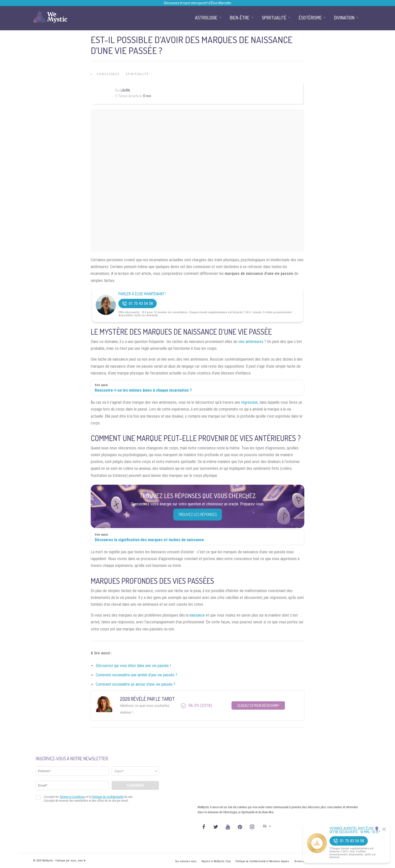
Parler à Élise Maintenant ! (142, 294)
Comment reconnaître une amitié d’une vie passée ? (136, 675)
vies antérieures (251, 342)
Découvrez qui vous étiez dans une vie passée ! (133, 666)
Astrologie (206, 18)
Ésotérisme (310, 18)
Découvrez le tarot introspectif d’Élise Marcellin (198, 3)
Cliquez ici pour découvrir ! (258, 705)
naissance (197, 615)
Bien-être (240, 18)
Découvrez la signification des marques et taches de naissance (149, 540)
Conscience (108, 74)
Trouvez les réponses (198, 514)
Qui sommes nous (186, 861)
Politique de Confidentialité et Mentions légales (262, 861)
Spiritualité (137, 74)
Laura (125, 90)
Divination (344, 18)
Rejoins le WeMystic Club (216, 861)
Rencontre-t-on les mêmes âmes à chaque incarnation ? (143, 390)
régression (249, 402)
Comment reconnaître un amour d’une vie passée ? (136, 684)
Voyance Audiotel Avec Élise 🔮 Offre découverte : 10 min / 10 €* (355, 830)
